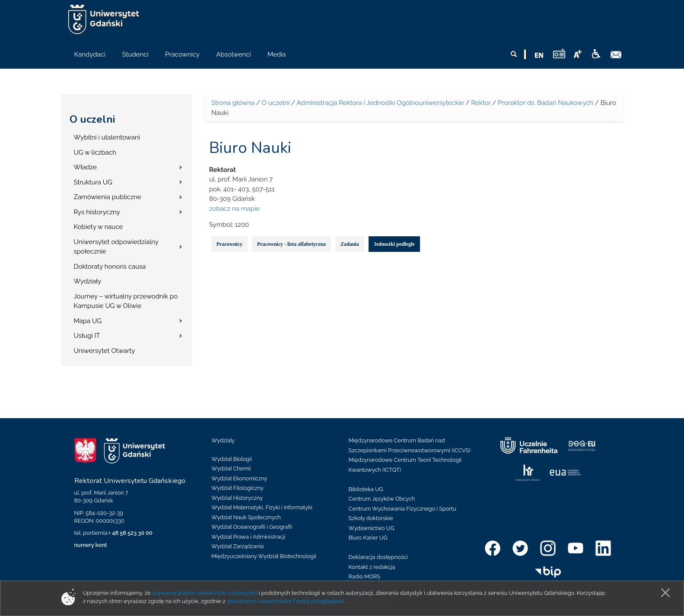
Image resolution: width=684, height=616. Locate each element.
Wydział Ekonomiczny (239, 478)
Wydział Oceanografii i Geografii (252, 527)
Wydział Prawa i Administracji (248, 537)
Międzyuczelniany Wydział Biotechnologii (264, 556)
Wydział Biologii (232, 459)
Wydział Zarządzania (237, 546)
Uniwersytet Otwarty (105, 351)
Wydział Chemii (231, 468)
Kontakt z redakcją (372, 567)
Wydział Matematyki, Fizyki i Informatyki (262, 507)
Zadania (350, 244)
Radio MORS (365, 576)
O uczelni (92, 119)
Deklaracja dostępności (378, 557)
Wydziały (88, 281)
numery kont (91, 545)
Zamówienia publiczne (108, 197)
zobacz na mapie (234, 209)
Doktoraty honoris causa (110, 267)
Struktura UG (93, 182)
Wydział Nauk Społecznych (246, 517)
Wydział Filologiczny (237, 488)
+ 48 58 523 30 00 (130, 533)
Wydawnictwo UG (372, 528)
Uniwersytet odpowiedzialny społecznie (116, 247)
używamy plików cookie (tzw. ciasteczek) (205, 593)
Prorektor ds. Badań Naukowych (546, 103)
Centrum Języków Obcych (382, 499)
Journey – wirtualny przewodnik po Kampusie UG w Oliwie (126, 301)
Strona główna (233, 103)
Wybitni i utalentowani (107, 137)
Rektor (481, 103)
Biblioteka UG (366, 489)
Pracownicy (229, 244)
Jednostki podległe (394, 244)
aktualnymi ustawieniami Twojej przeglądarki (285, 601)
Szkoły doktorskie (371, 518)
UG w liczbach (95, 152)
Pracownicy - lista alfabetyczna (291, 244)
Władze (86, 167)
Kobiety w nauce (99, 227)
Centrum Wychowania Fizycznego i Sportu (402, 509)
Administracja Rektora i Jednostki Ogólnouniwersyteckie (380, 103)
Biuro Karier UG (368, 538)
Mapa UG (88, 321)
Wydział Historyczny (237, 498)
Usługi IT (87, 336)
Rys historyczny (97, 212)
